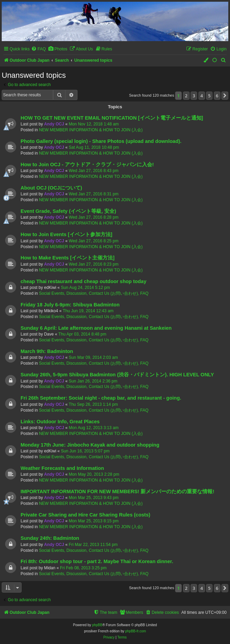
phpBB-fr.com (136, 631)
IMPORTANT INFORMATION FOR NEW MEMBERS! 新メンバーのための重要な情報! (117, 491)
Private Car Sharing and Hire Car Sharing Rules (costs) (85, 515)
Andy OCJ (54, 124)
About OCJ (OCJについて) (51, 188)
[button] (225, 96)
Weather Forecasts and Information (62, 468)
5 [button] (209, 96)
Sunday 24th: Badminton (50, 538)
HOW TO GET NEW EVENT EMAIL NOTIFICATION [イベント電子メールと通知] (112, 118)
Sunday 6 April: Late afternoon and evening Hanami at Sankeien (96, 328)
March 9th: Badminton (47, 351)
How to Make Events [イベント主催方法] (68, 258)
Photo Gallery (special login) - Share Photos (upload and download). (101, 141)
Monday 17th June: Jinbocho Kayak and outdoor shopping (90, 445)
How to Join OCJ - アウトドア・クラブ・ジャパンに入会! (87, 165)
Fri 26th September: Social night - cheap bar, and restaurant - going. (101, 398)
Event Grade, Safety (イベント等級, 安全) (68, 211)
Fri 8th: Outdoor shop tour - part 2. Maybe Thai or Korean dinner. (97, 561)
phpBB (97, 625)
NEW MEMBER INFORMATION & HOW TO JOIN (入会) (91, 130)
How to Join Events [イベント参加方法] (66, 234)
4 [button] (202, 96)
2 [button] (186, 96)
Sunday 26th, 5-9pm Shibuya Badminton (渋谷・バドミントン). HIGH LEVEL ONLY (117, 375)
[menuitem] (38, 49)
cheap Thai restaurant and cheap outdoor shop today (83, 281)
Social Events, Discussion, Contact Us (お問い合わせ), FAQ (94, 293)
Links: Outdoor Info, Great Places (60, 422)
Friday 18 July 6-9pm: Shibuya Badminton (70, 305)
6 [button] (217, 96)
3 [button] (194, 96)
